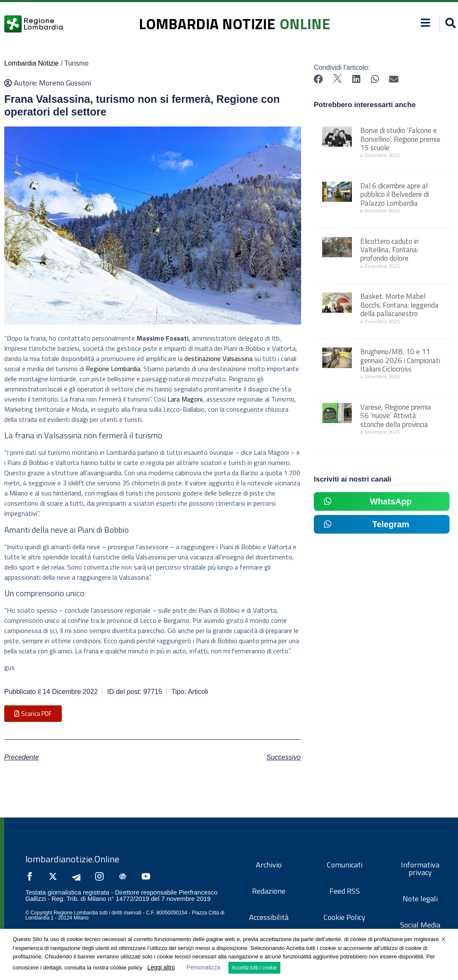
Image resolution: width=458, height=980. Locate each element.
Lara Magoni (185, 399)
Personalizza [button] (203, 967)
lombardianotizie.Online (72, 859)
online (305, 24)
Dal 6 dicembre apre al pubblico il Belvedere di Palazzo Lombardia (395, 194)
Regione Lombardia (113, 369)
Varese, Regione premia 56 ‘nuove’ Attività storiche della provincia (396, 416)
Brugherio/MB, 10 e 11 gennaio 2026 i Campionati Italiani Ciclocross (400, 360)
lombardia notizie (207, 24)
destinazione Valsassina (218, 358)
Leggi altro (161, 967)
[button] (33, 714)
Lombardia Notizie (32, 63)
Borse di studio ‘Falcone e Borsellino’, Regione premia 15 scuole (400, 139)
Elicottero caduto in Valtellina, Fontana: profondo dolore (389, 250)
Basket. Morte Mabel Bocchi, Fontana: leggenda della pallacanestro (399, 305)
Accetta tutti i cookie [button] (254, 968)
